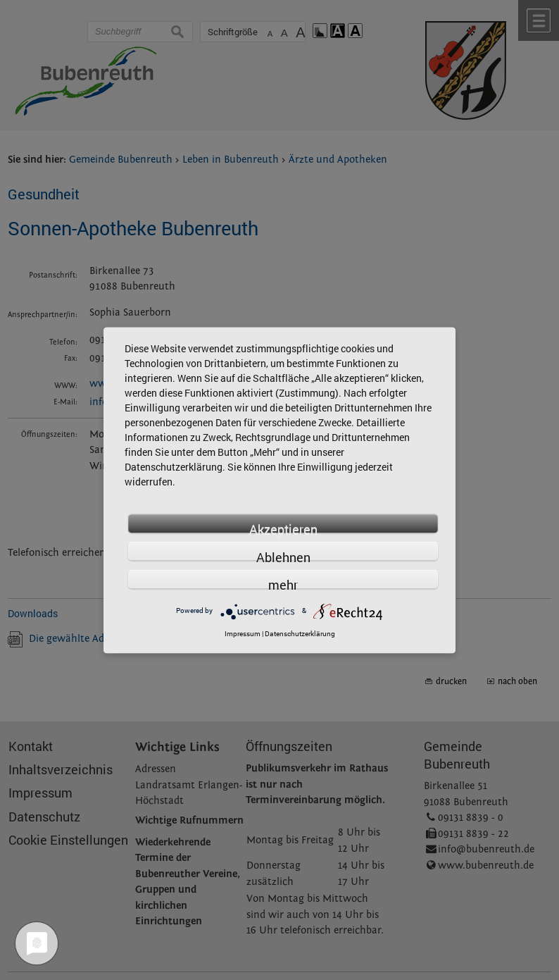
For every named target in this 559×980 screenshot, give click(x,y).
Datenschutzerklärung (300, 634)
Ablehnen (283, 555)
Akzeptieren (283, 527)
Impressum (243, 634)
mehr (283, 583)
